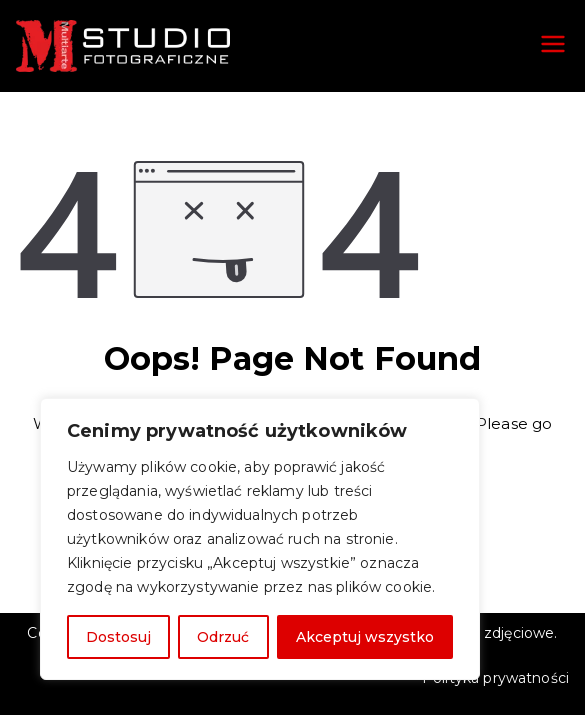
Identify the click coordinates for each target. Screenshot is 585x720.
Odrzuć (223, 637)
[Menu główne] (553, 46)
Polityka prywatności (495, 678)
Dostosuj (118, 637)
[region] (260, 539)
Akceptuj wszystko (365, 637)
